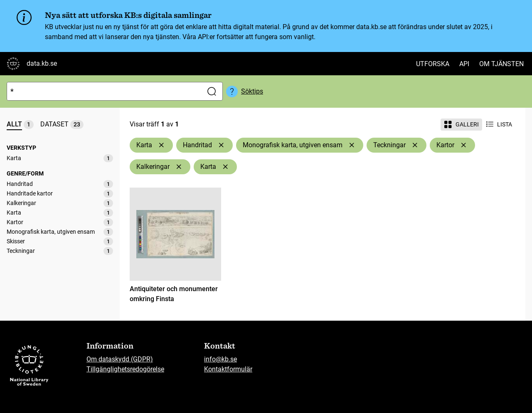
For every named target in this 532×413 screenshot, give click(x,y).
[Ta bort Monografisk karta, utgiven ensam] (352, 145)
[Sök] (103, 91)
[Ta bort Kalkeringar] (179, 167)
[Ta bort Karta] (161, 145)
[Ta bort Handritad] (221, 145)
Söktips (252, 91)
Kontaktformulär (228, 369)
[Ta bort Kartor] (463, 145)
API (464, 64)
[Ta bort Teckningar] (415, 145)
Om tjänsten (501, 64)
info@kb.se (220, 359)
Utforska (433, 64)
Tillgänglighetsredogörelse (125, 369)
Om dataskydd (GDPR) (120, 359)
